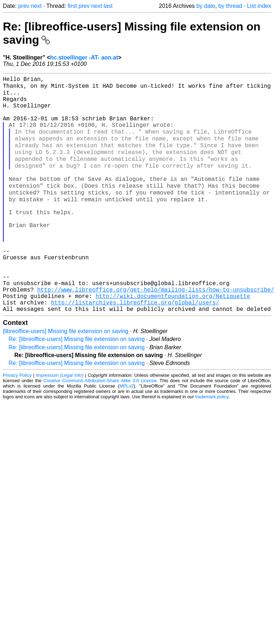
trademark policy (212, 444)
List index (259, 6)
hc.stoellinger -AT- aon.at (84, 57)
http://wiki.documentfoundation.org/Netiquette (173, 340)
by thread (230, 6)
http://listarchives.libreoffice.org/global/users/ (135, 348)
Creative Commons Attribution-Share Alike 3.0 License (100, 428)
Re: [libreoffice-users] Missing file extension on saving (77, 386)
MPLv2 (127, 433)
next (36, 6)
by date (206, 6)
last (108, 6)
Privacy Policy (17, 422)
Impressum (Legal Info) (60, 422)
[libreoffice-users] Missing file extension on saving (66, 378)
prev (24, 6)
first (72, 6)
